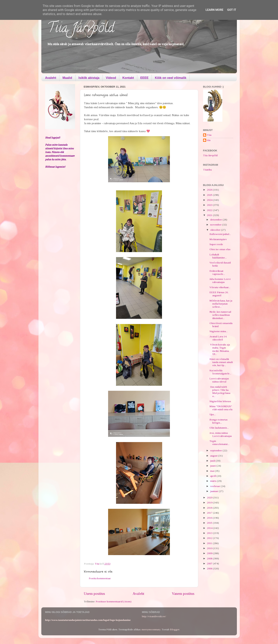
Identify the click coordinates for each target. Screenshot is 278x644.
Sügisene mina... (219, 331)
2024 (210, 200)
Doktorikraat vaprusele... (217, 272)
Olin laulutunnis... (219, 428)
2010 (210, 548)
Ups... (213, 414)
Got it (232, 10)
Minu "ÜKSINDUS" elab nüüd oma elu (221, 408)
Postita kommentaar (100, 578)
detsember (216, 220)
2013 (210, 533)
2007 (210, 563)
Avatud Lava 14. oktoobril (218, 338)
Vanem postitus (183, 594)
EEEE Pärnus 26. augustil (219, 294)
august (214, 456)
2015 (210, 523)
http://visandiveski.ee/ (154, 616)
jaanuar (214, 491)
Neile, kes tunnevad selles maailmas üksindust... (220, 315)
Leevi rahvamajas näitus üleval (219, 380)
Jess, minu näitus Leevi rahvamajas (221, 434)
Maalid (67, 78)
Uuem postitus (94, 594)
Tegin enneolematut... (219, 443)
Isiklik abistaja (89, 78)
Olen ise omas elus (220, 249)
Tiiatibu (207, 170)
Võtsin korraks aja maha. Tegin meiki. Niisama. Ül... (220, 349)
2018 (210, 508)
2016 (210, 518)
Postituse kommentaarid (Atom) (114, 601)
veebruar (215, 486)
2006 (210, 568)
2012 (210, 538)
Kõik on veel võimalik (171, 78)
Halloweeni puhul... (220, 234)
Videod (111, 78)
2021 (210, 215)
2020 (210, 498)
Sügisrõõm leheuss (220, 401)
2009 (210, 553)
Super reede (216, 244)
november (216, 225)
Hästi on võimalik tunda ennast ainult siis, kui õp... (221, 362)
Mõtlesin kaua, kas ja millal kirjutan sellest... (221, 304)
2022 (210, 210)
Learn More (214, 10)
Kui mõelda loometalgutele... (220, 372)
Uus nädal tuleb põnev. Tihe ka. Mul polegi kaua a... (220, 392)
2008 (210, 558)
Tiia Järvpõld (81, 29)
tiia (209, 140)
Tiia (209, 135)
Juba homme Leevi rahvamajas (220, 281)
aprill (213, 476)
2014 (210, 528)
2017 (210, 513)
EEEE (145, 78)
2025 (210, 195)
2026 (210, 190)
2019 (210, 503)
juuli (213, 461)
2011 (210, 543)
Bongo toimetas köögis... (219, 421)
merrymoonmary (151, 629)
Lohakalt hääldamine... (218, 256)
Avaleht (51, 78)
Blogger (175, 629)
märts (214, 481)
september (216, 450)
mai (213, 471)
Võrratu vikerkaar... (220, 287)
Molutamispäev (218, 239)
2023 (210, 205)
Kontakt (128, 78)
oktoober (216, 230)
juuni (213, 466)
